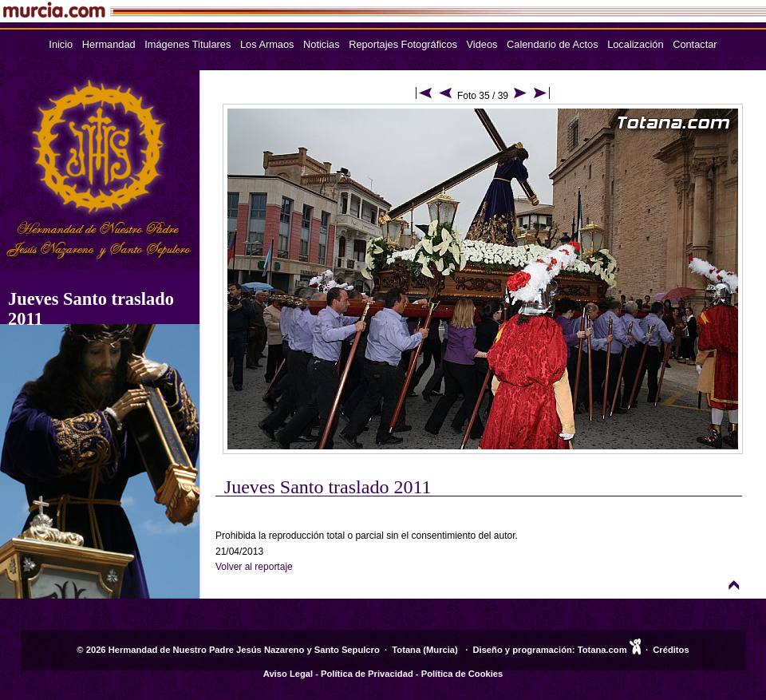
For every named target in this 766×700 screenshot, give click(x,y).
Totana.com (602, 650)
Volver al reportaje (254, 567)
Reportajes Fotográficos (403, 44)
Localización (635, 44)
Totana (406, 650)
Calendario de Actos (553, 44)
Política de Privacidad (367, 674)
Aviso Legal (288, 674)
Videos (482, 44)
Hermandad (109, 44)
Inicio (61, 44)
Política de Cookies (462, 674)
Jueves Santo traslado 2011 (328, 487)
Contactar (695, 44)
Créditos (671, 650)
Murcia (440, 650)
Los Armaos (267, 44)
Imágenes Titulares (188, 44)
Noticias (322, 44)
